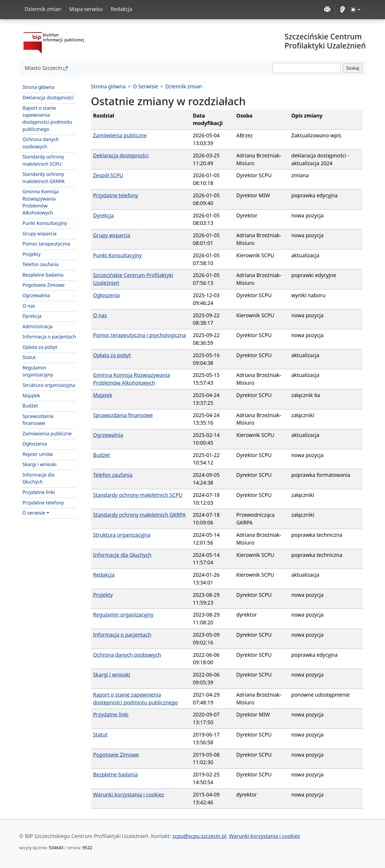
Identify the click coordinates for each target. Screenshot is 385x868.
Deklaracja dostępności (48, 97)
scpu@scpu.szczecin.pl (199, 836)
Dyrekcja (32, 316)
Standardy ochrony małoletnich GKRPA (43, 178)
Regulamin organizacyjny (38, 371)
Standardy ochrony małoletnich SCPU (43, 160)
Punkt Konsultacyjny (45, 223)
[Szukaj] (307, 68)
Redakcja (122, 9)
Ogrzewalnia (36, 295)
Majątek (31, 395)
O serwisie (34, 513)
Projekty (31, 254)
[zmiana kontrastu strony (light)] (355, 10)
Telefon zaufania (41, 264)
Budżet (30, 406)
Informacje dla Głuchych (38, 478)
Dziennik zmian (43, 9)
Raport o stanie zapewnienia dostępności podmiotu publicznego (47, 118)
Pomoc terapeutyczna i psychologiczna (140, 335)
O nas (29, 306)
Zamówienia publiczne (47, 433)
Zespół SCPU (108, 175)
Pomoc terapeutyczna (46, 244)
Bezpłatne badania (43, 275)
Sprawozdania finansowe (38, 420)
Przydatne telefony (43, 503)
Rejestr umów (38, 454)
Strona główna (38, 87)
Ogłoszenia (35, 444)
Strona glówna (108, 86)
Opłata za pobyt (40, 347)
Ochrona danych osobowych (41, 143)
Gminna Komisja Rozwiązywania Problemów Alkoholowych (41, 202)
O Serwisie (145, 86)
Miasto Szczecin (43, 68)
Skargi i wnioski (39, 464)
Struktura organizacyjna (49, 385)
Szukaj (353, 68)
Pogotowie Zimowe (43, 285)
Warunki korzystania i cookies (129, 795)
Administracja (38, 326)
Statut (29, 357)
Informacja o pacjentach (49, 337)
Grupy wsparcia (40, 233)
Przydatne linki (39, 492)
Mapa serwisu (86, 9)
